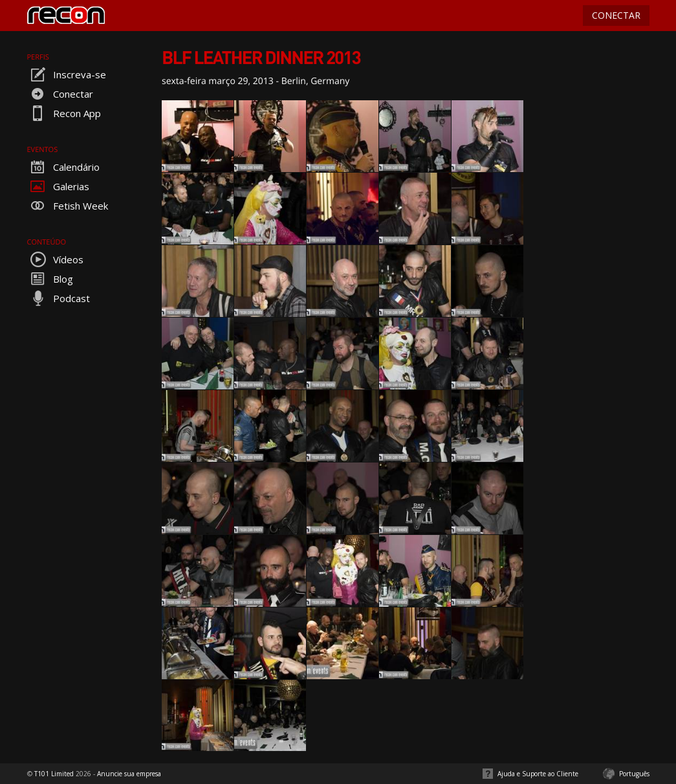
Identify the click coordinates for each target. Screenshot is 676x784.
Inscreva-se (67, 74)
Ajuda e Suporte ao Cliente (538, 774)
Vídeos (55, 259)
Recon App (64, 113)
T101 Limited (54, 774)
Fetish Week (68, 206)
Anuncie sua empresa (129, 774)
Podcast (59, 298)
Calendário (63, 167)
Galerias (58, 186)
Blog (50, 279)
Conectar (60, 94)
